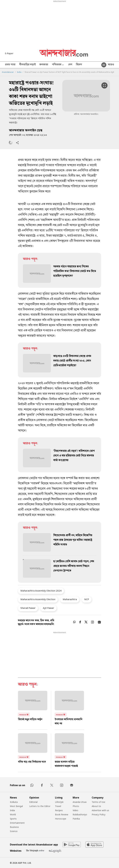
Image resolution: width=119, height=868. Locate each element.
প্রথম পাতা (10, 65)
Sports (13, 819)
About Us (96, 806)
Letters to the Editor (40, 806)
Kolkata (14, 802)
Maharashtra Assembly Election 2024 (41, 591)
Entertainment (17, 823)
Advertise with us (100, 810)
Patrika (76, 819)
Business (14, 827)
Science (14, 831)
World (13, 814)
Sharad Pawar (28, 608)
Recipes (59, 810)
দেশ (70, 65)
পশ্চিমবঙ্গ (58, 65)
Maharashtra (70, 599)
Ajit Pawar (48, 608)
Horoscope (61, 819)
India (19, 72)
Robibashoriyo (80, 814)
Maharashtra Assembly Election (38, 599)
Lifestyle (59, 802)
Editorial (33, 802)
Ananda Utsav (80, 802)
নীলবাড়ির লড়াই (27, 65)
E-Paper (9, 53)
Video (75, 810)
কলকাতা (44, 65)
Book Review (62, 814)
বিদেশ (79, 65)
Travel (58, 806)
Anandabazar (8, 72)
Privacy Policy (99, 814)
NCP (87, 599)
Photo (76, 806)
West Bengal (16, 806)
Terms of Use (98, 802)
